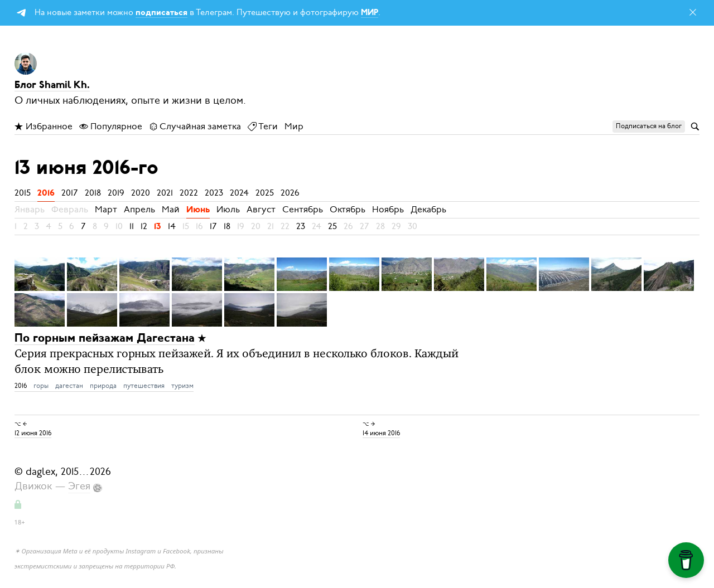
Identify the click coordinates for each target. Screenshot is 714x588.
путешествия (144, 386)
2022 (189, 193)
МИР (370, 13)
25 (332, 226)
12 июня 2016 (33, 433)
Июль (228, 210)
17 (213, 226)
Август (261, 210)
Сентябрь (303, 210)
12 (144, 226)
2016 (46, 193)
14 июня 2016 (381, 433)
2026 (290, 193)
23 (301, 226)
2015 (23, 193)
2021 (165, 193)
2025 (265, 193)
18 (227, 226)
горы (41, 386)
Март (106, 210)
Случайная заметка (195, 127)
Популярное (111, 127)
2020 (141, 193)
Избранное (44, 127)
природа (103, 386)
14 (172, 226)
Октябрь (348, 210)
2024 (239, 193)
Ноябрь (388, 210)
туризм (182, 386)
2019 (116, 193)
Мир (294, 127)
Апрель (139, 210)
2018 (93, 193)
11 (132, 226)
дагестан (69, 386)
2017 (70, 193)
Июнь (198, 210)
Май (171, 210)
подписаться (161, 13)
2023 (214, 193)
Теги (263, 127)
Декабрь (428, 210)
